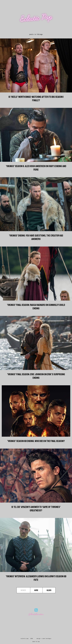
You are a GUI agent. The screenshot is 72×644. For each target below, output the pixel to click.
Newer (23, 590)
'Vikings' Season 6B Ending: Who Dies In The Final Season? (36, 441)
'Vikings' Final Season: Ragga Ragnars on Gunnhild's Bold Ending (36, 307)
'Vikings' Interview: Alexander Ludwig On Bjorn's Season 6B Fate (36, 578)
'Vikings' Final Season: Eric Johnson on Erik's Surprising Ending (36, 376)
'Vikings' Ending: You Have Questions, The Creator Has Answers (36, 237)
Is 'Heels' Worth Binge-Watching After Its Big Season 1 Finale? (36, 99)
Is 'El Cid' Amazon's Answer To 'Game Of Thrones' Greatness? (36, 509)
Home (36, 590)
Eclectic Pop (36, 18)
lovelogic (48, 638)
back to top (36, 641)
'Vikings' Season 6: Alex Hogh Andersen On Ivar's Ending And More (36, 168)
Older (49, 590)
